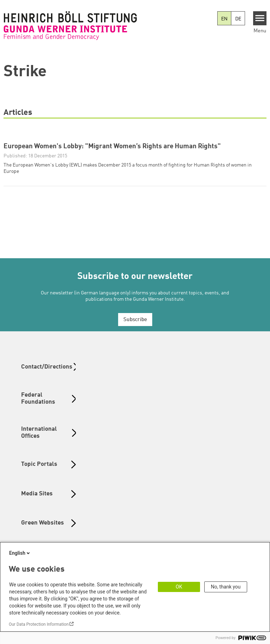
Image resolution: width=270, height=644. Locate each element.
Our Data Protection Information (39, 624)
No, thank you (226, 587)
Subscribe (135, 320)
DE (238, 19)
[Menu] (260, 18)
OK (179, 587)
